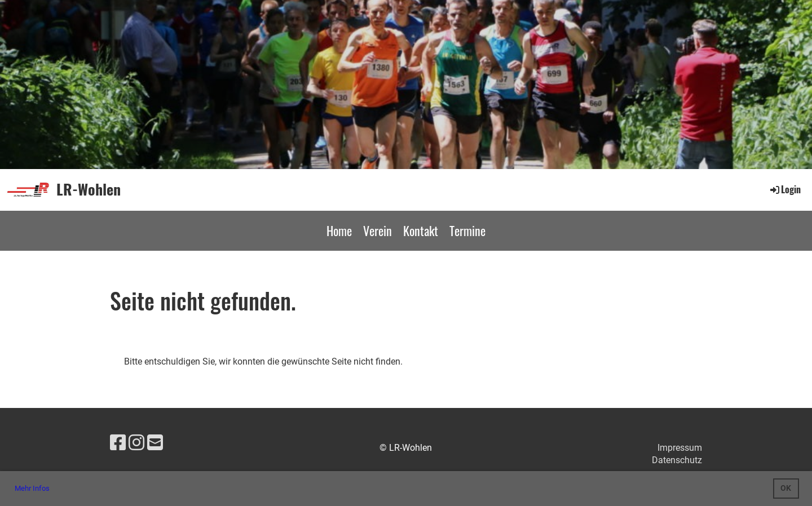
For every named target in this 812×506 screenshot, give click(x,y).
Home (339, 230)
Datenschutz (677, 460)
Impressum (680, 448)
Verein (378, 230)
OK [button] (786, 488)
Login (785, 189)
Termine (467, 230)
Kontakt (421, 230)
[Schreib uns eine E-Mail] (155, 443)
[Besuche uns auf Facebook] (118, 443)
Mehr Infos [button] (32, 488)
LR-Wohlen (89, 189)
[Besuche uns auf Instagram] (136, 443)
